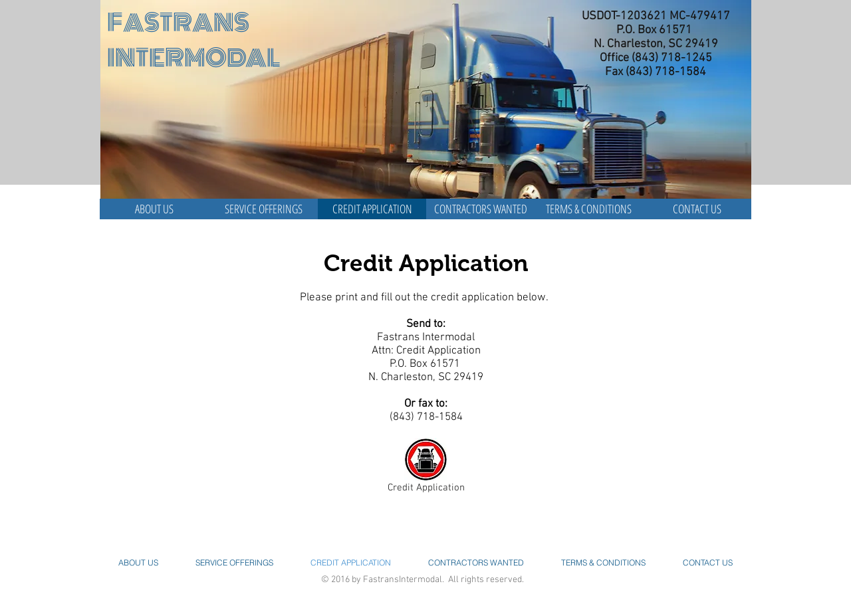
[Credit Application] (426, 468)
